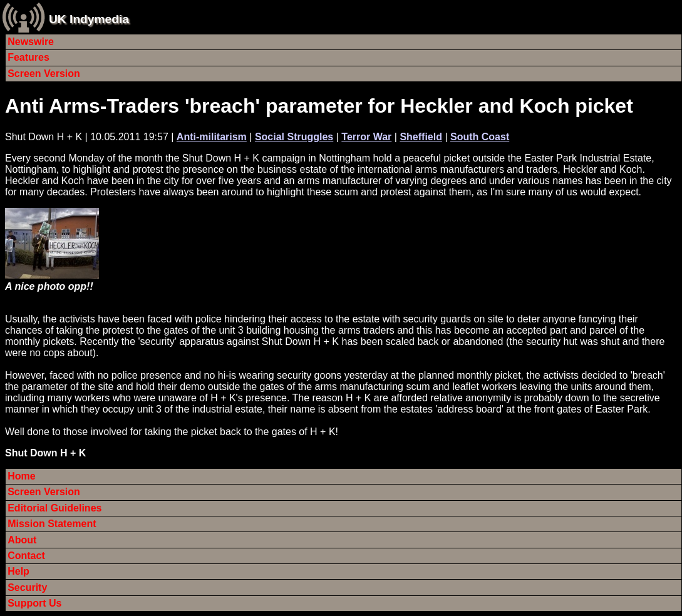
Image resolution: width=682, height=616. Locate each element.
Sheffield (421, 137)
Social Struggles (294, 137)
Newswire (31, 42)
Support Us (34, 603)
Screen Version (44, 74)
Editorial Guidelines (54, 508)
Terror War (366, 137)
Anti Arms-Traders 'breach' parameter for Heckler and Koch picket (319, 106)
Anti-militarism (212, 137)
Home (21, 476)
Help (18, 571)
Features (28, 57)
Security (27, 588)
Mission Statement (52, 524)
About (22, 540)
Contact (26, 556)
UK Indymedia (89, 19)
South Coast (480, 137)
